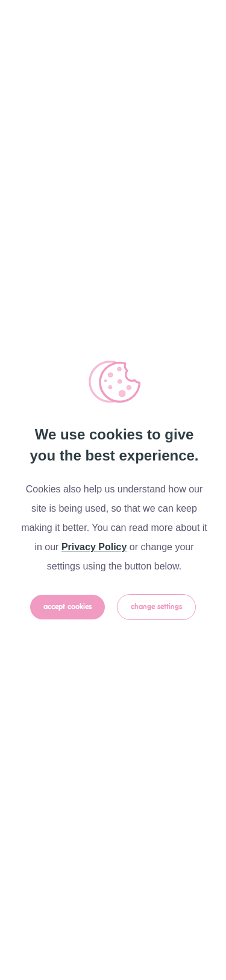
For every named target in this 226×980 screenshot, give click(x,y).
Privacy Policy (94, 547)
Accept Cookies (67, 607)
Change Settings (156, 607)
